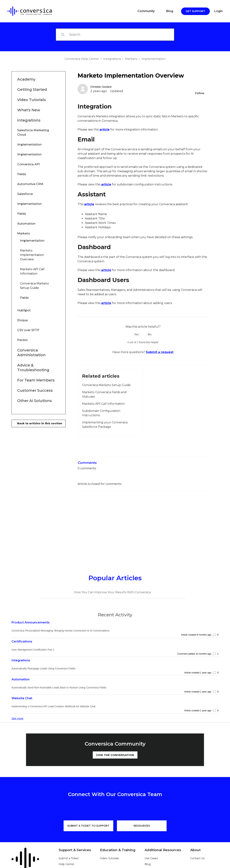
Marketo (131, 59)
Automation (26, 224)
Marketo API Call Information (32, 271)
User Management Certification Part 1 (33, 650)
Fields (22, 174)
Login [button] (218, 11)
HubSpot (31, 312)
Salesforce (25, 194)
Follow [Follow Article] (200, 93)
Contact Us (197, 858)
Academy (26, 79)
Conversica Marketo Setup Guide (34, 286)
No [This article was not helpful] (150, 334)
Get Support (195, 11)
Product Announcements (31, 622)
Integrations (112, 59)
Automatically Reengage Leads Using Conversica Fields (44, 668)
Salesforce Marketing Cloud (33, 132)
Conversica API (34, 166)
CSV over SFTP (33, 332)
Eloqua (33, 322)
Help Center (66, 864)
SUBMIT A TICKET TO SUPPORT (88, 826)
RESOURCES (142, 826)
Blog (170, 11)
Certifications (22, 641)
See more (18, 718)
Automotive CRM (34, 186)
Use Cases (151, 858)
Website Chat (22, 698)
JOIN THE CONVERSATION (115, 755)
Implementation (153, 59)
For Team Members (36, 380)
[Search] (115, 35)
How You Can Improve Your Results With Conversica (112, 592)
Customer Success (35, 390)
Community (146, 11)
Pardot (33, 342)
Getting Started (32, 90)
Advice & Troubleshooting (33, 368)
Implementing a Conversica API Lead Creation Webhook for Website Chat (54, 706)
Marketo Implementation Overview (32, 255)
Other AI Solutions (35, 401)
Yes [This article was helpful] (136, 334)
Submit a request (160, 352)
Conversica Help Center (82, 59)
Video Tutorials (32, 100)
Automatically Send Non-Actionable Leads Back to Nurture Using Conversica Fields (59, 688)
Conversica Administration (31, 353)
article (105, 130)
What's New (29, 110)
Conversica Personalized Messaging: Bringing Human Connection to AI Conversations (61, 631)
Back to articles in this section (40, 423)
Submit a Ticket (69, 858)
